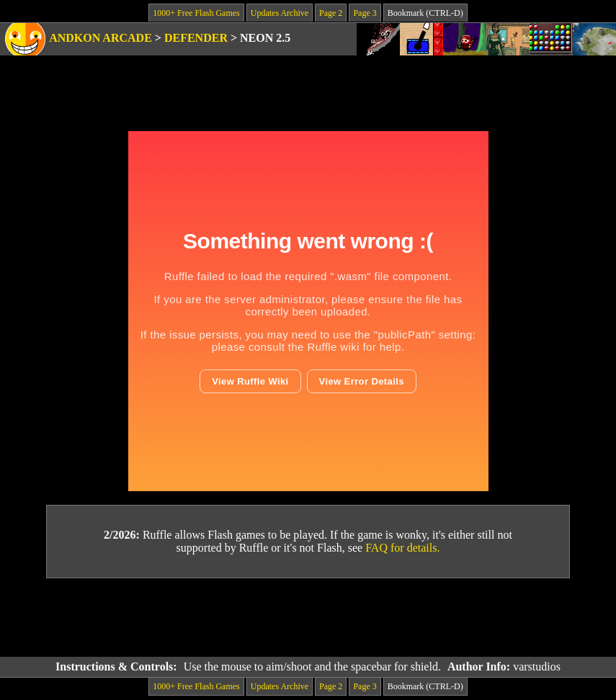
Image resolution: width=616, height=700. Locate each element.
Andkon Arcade (101, 38)
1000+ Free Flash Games (196, 13)
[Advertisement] (308, 618)
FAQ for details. (402, 548)
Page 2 (331, 13)
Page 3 (365, 13)
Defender (196, 38)
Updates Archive (280, 13)
